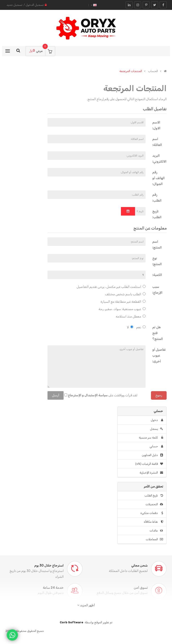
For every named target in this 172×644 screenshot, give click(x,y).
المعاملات (154, 539)
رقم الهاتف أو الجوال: (158, 178)
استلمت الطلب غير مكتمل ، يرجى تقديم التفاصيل (111, 287)
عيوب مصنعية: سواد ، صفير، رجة (122, 309)
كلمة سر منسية (151, 438)
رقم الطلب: (157, 198)
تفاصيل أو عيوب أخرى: (159, 356)
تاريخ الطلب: (157, 214)
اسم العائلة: (157, 142)
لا (130, 327)
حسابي (156, 446)
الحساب (153, 71)
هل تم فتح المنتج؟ (158, 333)
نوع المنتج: (157, 261)
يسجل (157, 429)
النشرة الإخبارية (151, 473)
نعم (141, 327)
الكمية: (157, 275)
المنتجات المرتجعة (131, 71)
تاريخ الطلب (154, 495)
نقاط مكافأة (153, 522)
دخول (157, 420)
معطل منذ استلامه (131, 316)
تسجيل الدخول (35, 5)
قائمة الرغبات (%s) (149, 464)
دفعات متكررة (152, 513)
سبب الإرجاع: (157, 290)
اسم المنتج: (157, 245)
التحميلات (154, 504)
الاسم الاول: (156, 125)
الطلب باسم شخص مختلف (125, 294)
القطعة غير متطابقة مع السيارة (123, 302)
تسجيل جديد (14, 5)
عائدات (156, 530)
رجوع (159, 395)
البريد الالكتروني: (159, 159)
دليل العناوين (152, 455)
